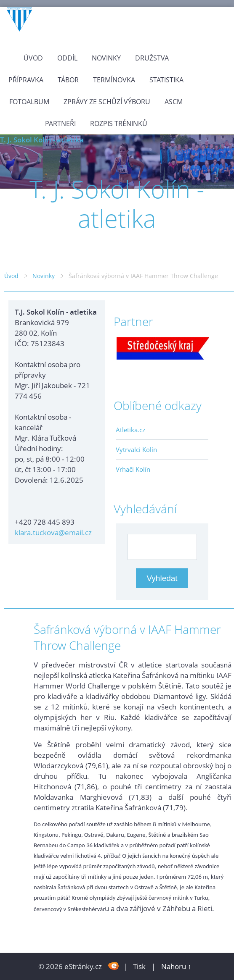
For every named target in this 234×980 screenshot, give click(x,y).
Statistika (166, 80)
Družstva (152, 58)
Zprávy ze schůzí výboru (107, 102)
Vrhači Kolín (133, 469)
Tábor (68, 80)
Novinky (106, 58)
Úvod (33, 58)
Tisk (139, 966)
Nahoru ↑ (176, 966)
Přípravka (26, 80)
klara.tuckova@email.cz (53, 532)
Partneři (60, 123)
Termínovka (114, 80)
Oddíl (67, 58)
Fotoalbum (29, 102)
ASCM (174, 102)
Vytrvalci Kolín (136, 449)
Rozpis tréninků (119, 123)
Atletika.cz (130, 430)
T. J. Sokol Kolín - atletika (42, 140)
